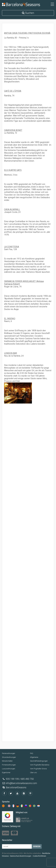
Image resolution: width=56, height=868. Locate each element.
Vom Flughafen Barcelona (40, 765)
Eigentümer (6, 773)
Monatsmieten (7, 761)
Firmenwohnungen (9, 765)
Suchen (28, 13)
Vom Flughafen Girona (38, 769)
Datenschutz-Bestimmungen (21, 856)
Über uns (33, 773)
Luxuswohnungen (9, 769)
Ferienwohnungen (9, 753)
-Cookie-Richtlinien (39, 856)
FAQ (32, 753)
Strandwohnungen (9, 757)
